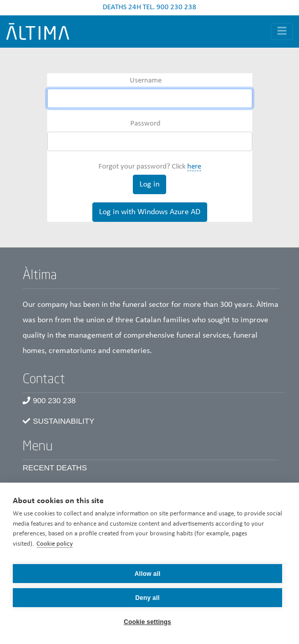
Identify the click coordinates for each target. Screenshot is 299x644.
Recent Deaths (55, 468)
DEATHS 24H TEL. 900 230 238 (149, 7)
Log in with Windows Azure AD (150, 212)
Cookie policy (55, 544)
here (194, 167)
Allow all (147, 574)
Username (146, 81)
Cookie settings (147, 622)
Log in (149, 184)
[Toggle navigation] (282, 32)
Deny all (148, 598)
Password (145, 124)
